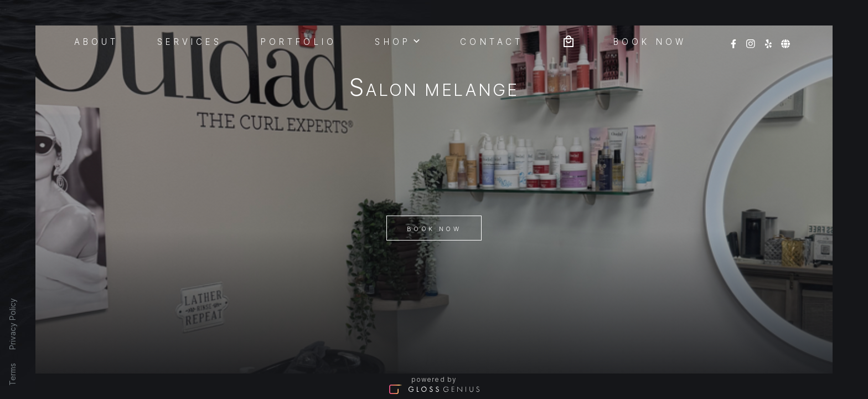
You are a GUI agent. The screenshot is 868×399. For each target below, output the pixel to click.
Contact (492, 41)
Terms (12, 374)
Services (190, 41)
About (97, 41)
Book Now (434, 229)
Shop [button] (398, 40)
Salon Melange (434, 89)
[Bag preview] (569, 40)
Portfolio (299, 41)
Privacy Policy (12, 324)
